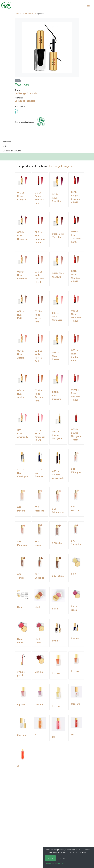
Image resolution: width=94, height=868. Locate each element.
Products (29, 13)
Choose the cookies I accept (56, 863)
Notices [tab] (6, 146)
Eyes (18, 81)
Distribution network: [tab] (12, 151)
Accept (50, 858)
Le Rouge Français (60, 166)
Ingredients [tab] (8, 141)
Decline (62, 858)
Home (18, 13)
